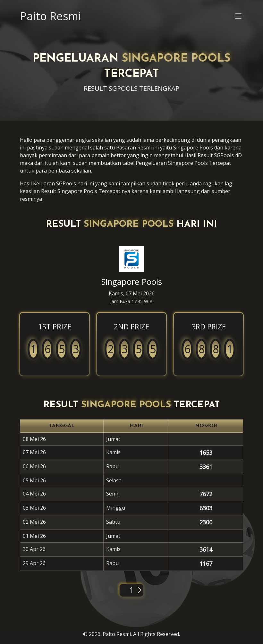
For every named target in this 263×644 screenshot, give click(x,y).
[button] (238, 18)
